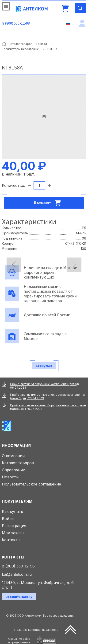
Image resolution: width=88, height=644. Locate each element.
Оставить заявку (19, 597)
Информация (16, 446)
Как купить (12, 511)
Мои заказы (13, 533)
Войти (8, 519)
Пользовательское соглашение (31, 484)
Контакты (11, 540)
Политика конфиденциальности (36, 630)
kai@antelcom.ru (17, 574)
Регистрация (14, 526)
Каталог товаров (18, 463)
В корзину (49, 203)
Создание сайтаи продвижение (19, 640)
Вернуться (44, 366)
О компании (13, 456)
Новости (10, 477)
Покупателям (17, 501)
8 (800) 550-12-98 (16, 23)
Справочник (13, 470)
